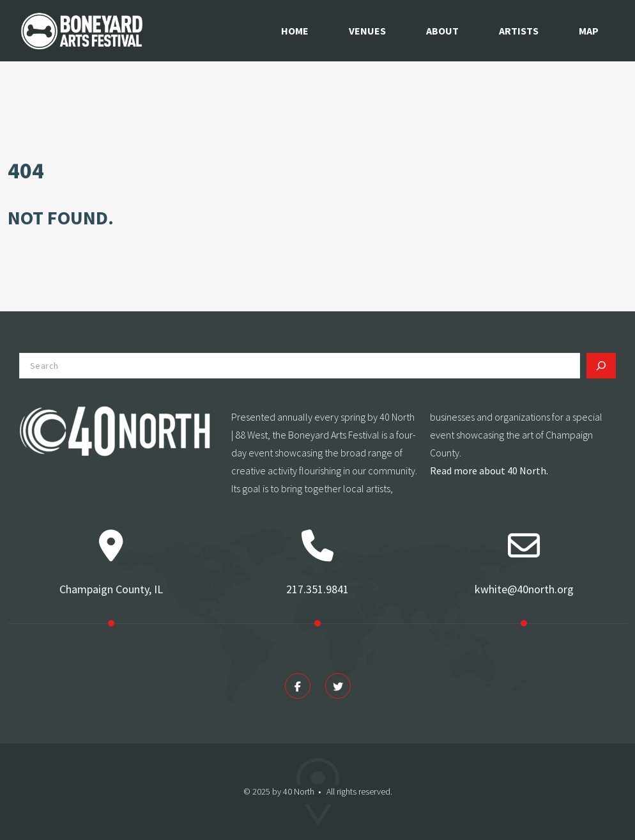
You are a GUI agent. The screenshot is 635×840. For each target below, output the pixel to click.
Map (589, 31)
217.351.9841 (317, 589)
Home (295, 31)
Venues (367, 31)
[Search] (601, 366)
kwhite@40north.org (524, 589)
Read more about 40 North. (489, 471)
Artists (519, 31)
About (442, 31)
